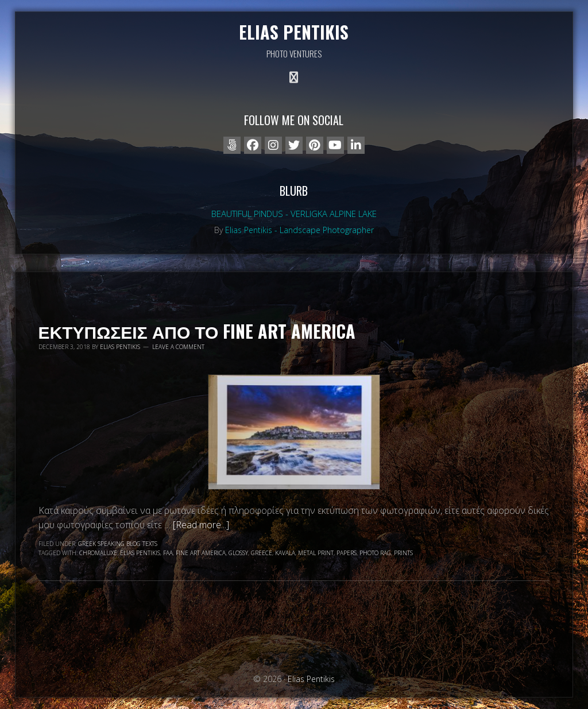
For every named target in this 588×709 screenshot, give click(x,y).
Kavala (285, 553)
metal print (316, 553)
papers (347, 553)
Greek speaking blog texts (118, 544)
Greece (262, 553)
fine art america (201, 553)
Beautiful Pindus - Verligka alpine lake (294, 214)
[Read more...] (201, 525)
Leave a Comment (178, 347)
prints (403, 553)
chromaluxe (98, 553)
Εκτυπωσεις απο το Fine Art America (197, 331)
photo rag (375, 553)
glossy (238, 553)
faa (168, 553)
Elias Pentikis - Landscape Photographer (299, 230)
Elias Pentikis (294, 32)
